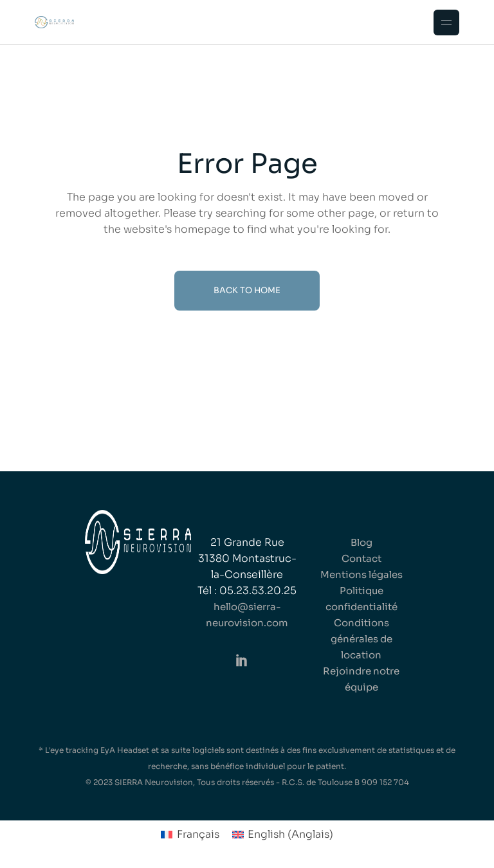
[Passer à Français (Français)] (190, 835)
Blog (361, 542)
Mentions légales (361, 574)
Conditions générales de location (361, 639)
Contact (361, 558)
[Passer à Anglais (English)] (283, 835)
